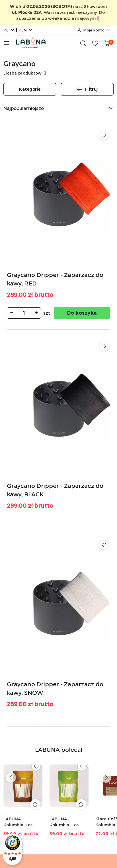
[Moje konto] (93, 30)
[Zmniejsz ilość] (11, 313)
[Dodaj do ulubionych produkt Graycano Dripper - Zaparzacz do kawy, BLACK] (104, 346)
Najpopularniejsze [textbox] (24, 108)
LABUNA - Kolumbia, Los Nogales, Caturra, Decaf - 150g (22, 822)
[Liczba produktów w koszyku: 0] (107, 43)
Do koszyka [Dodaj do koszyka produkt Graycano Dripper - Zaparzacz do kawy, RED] (82, 313)
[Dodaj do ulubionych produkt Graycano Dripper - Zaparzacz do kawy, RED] (104, 136)
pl (9, 30)
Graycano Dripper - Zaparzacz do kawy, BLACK (55, 490)
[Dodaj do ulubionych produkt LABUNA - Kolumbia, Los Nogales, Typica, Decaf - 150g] (82, 767)
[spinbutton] (24, 313)
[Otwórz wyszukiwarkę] (83, 43)
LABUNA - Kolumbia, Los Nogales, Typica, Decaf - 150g (66, 822)
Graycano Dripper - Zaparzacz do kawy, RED (55, 279)
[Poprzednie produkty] (11, 778)
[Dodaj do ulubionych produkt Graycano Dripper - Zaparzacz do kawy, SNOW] (104, 545)
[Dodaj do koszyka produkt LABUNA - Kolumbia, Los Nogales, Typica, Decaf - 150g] (81, 804)
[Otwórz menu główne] (7, 43)
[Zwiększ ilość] (36, 313)
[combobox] (58, 108)
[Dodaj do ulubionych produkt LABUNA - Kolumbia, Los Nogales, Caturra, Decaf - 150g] (36, 767)
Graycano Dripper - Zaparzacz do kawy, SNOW (55, 688)
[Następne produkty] (106, 778)
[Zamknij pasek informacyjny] (111, 12)
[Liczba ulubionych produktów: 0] (95, 43)
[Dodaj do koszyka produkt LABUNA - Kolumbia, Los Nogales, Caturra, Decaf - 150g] (35, 804)
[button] (58, 753)
